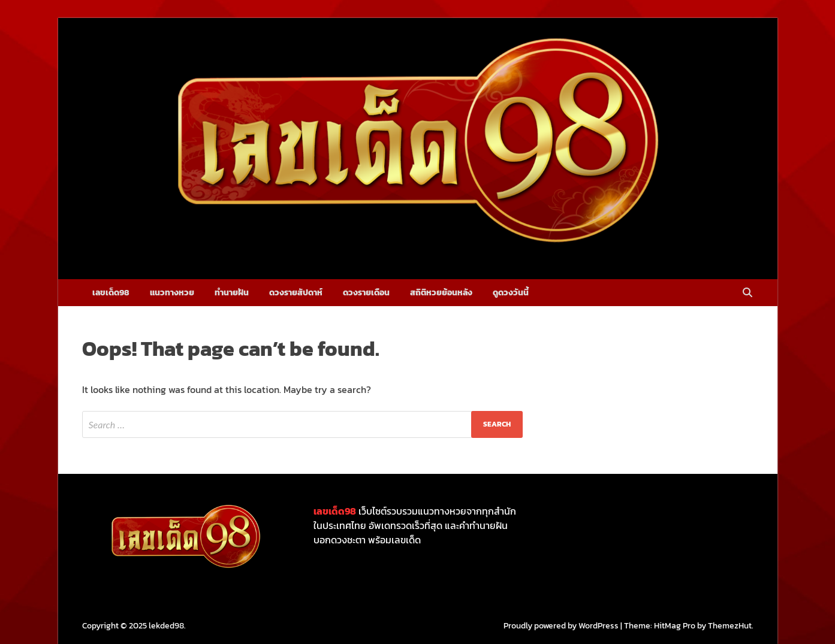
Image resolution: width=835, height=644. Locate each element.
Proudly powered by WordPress (561, 626)
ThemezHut (730, 626)
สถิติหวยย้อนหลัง (441, 293)
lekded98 (166, 626)
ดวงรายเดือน (366, 293)
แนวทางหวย (172, 293)
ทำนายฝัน (232, 293)
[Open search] (747, 293)
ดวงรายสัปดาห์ (296, 293)
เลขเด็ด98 (111, 293)
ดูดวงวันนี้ (511, 293)
